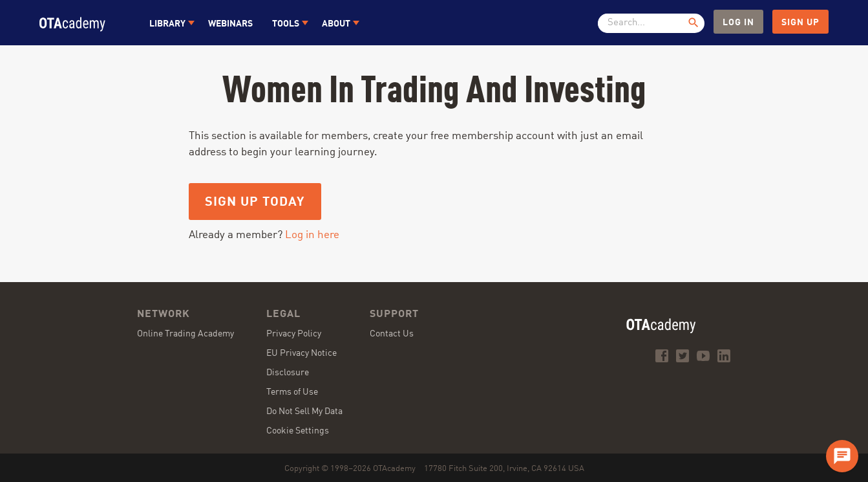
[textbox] (646, 23)
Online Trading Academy (185, 334)
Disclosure (288, 373)
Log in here (312, 235)
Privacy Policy (294, 334)
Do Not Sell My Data (304, 411)
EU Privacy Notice (302, 353)
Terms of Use (292, 392)
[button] (169, 23)
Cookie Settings (298, 431)
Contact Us (392, 334)
